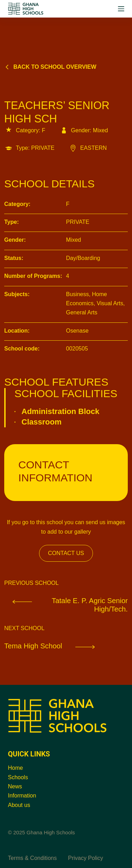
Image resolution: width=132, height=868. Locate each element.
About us (19, 805)
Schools (18, 777)
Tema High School (56, 646)
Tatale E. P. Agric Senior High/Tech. (66, 605)
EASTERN (88, 148)
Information (22, 796)
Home (16, 768)
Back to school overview (50, 67)
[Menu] (121, 9)
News (15, 786)
